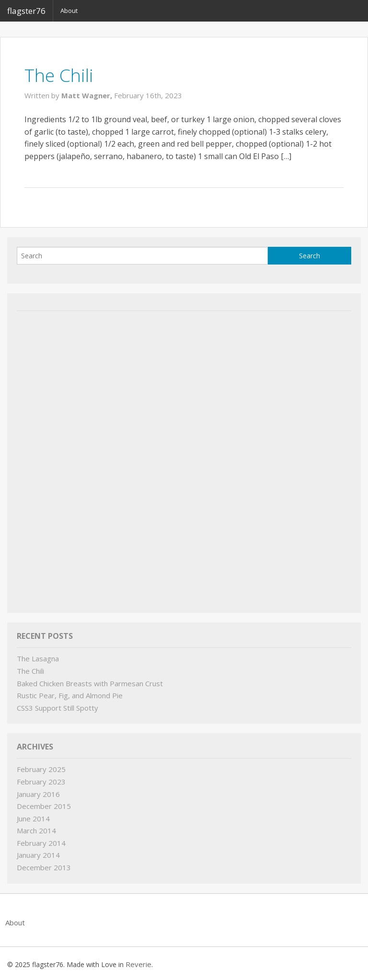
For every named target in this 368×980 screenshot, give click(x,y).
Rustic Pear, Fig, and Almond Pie (70, 695)
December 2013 (44, 867)
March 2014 (36, 830)
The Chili (59, 75)
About (69, 11)
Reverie (138, 964)
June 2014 (33, 819)
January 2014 (38, 855)
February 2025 (41, 769)
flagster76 (26, 11)
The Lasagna (38, 658)
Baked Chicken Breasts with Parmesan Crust (90, 683)
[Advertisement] (89, 460)
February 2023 (41, 782)
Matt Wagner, (88, 95)
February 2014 (41, 843)
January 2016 (38, 794)
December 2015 (44, 806)
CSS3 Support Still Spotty (57, 708)
